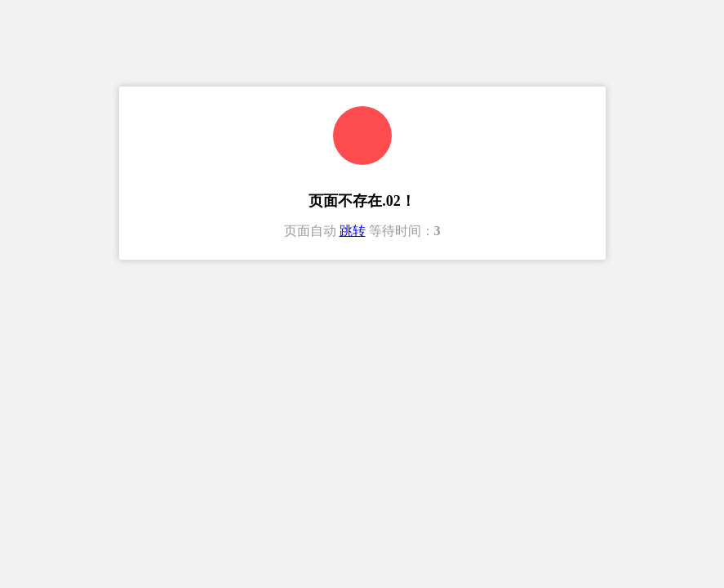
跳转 (353, 231)
